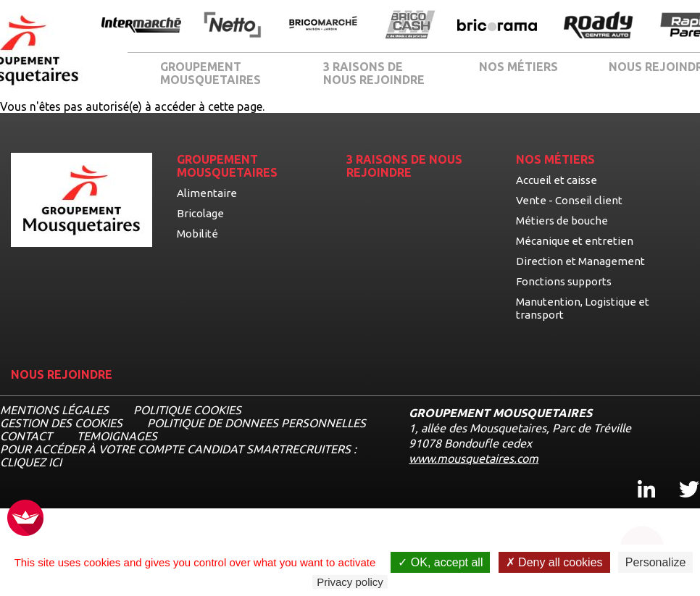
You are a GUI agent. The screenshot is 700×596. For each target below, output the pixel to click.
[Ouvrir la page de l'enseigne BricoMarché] (323, 26)
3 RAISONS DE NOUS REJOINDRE (374, 73)
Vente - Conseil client (569, 200)
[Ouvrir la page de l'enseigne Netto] (232, 26)
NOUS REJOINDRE (62, 374)
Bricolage (200, 213)
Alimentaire (207, 193)
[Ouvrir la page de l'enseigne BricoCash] (410, 26)
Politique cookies (187, 410)
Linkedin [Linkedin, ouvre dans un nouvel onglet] (638, 476)
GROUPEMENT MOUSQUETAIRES (211, 73)
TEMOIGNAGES (117, 436)
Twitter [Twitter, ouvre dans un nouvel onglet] (679, 476)
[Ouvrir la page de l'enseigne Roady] (599, 26)
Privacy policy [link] (350, 582)
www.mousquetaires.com (474, 458)
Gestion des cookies (61, 423)
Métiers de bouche (562, 221)
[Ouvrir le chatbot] (642, 542)
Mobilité (197, 234)
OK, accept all (440, 562)
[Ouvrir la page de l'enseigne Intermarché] (141, 26)
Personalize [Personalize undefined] (656, 562)
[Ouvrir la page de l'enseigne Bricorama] (497, 26)
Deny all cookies (554, 562)
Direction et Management (580, 261)
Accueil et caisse (557, 180)
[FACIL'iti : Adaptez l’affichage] (25, 519)
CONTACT (26, 436)
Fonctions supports (564, 281)
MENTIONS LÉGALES (54, 410)
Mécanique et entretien (575, 241)
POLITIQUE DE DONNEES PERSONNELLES (257, 423)
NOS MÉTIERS (518, 67)
